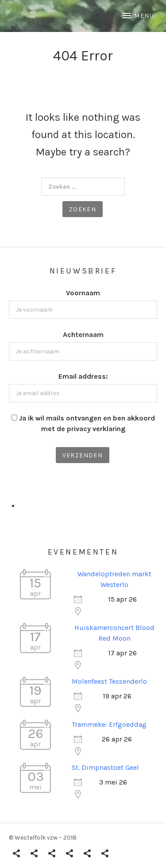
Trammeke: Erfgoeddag (109, 724)
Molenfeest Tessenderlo (109, 681)
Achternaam (83, 335)
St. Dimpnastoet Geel (105, 767)
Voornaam (83, 293)
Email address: (83, 376)
